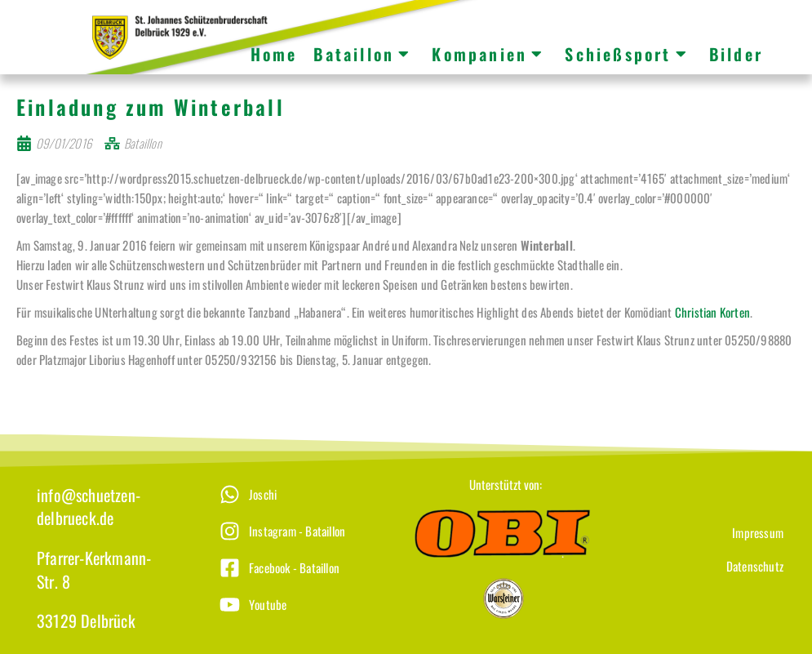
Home (274, 54)
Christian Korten (712, 323)
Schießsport (626, 54)
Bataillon (362, 54)
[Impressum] (698, 544)
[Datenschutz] (698, 578)
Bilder (736, 54)
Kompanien (488, 54)
